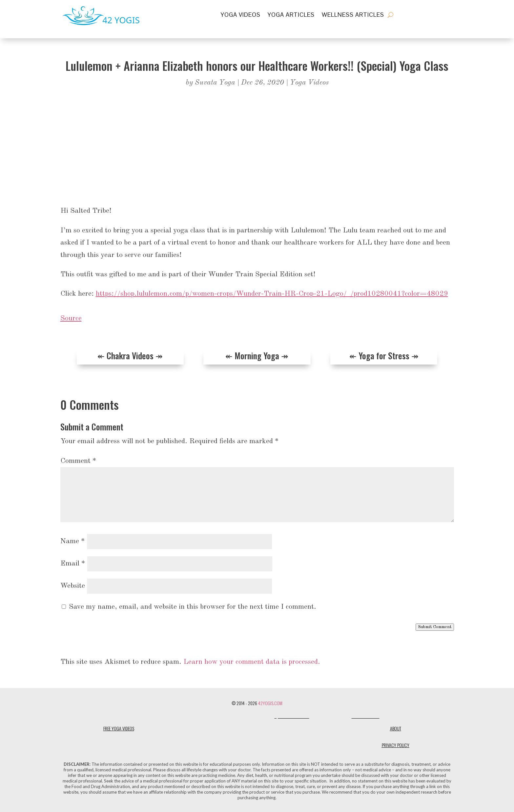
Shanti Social (366, 716)
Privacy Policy (396, 745)
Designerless (221, 716)
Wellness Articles (353, 15)
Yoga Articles (291, 15)
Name (73, 541)
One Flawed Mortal (330, 716)
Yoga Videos (241, 15)
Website (73, 586)
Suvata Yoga (215, 83)
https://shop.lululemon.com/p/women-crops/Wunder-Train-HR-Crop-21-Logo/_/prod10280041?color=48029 (272, 294)
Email (73, 564)
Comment (78, 461)
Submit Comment (435, 627)
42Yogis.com (270, 703)
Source (71, 318)
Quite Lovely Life (292, 716)
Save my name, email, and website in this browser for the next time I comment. (193, 607)
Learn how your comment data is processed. (252, 662)
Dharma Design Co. (255, 716)
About (396, 728)
